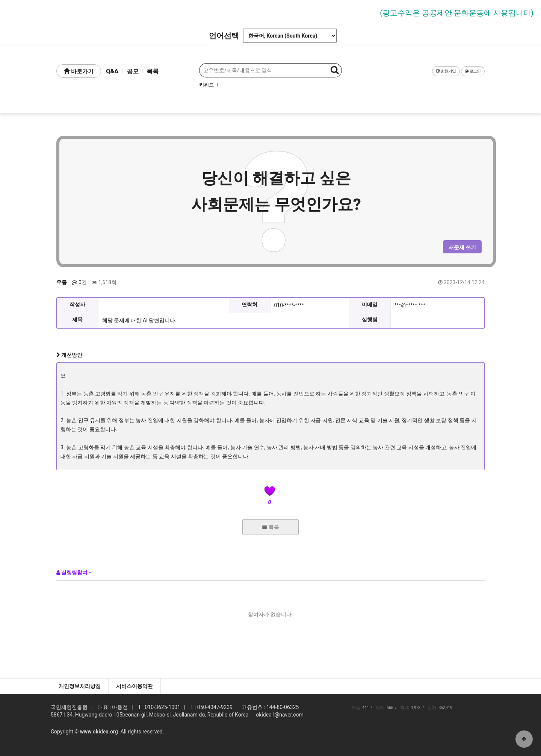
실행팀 (370, 320)
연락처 (249, 305)
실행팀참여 (72, 573)
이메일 (370, 305)
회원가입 (446, 71)
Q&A (112, 71)
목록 (153, 71)
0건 (79, 282)
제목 (77, 320)
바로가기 (79, 71)
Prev (36, 12)
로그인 (473, 71)
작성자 (77, 305)
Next (505, 12)
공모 (133, 71)
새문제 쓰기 (462, 247)
